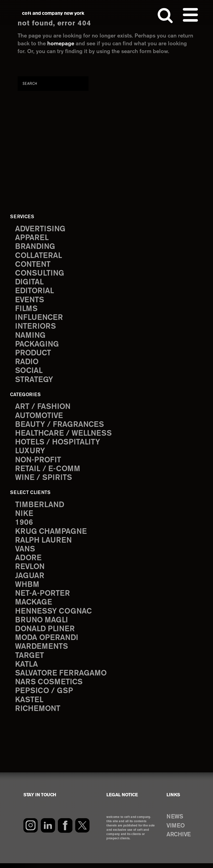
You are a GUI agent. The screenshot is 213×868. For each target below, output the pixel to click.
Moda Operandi (47, 642)
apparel (32, 238)
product (33, 355)
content (33, 265)
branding (35, 247)
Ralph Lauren (44, 543)
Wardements (42, 651)
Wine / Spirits (44, 480)
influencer (39, 319)
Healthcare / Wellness (64, 436)
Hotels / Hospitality (58, 445)
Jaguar (30, 579)
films (26, 310)
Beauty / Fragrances (60, 426)
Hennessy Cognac (54, 615)
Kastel (30, 705)
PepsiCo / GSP (44, 696)
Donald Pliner (46, 633)
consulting (40, 274)
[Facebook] (65, 830)
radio (27, 364)
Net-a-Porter (43, 597)
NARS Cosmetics (49, 687)
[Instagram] (31, 830)
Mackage (34, 606)
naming (31, 337)
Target (29, 660)
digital (29, 283)
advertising (41, 229)
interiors (36, 328)
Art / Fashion (43, 409)
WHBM (27, 588)
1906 (24, 525)
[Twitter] (83, 830)
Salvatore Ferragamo (61, 678)
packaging (37, 346)
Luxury (30, 453)
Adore (29, 561)
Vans (25, 552)
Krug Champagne (51, 534)
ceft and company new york (53, 14)
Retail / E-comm (48, 471)
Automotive (39, 418)
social (29, 373)
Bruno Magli (42, 624)
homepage (61, 44)
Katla (27, 669)
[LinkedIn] (48, 830)
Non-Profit (39, 462)
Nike (24, 516)
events (30, 301)
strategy (34, 382)
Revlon (30, 570)
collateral (39, 256)
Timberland (40, 507)
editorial (35, 292)
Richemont (38, 714)
